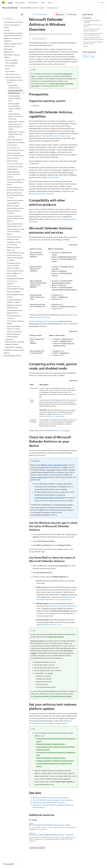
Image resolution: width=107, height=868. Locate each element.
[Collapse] (22, 14)
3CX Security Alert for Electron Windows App (54, 136)
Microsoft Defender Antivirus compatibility (56, 430)
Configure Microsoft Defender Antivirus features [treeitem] (16, 144)
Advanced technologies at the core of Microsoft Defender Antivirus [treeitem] (16, 182)
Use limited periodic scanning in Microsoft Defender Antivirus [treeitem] (16, 232)
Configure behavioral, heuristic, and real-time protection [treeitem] (14, 174)
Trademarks (79, 862)
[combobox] (13, 18)
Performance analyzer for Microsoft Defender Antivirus (53, 696)
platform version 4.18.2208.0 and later (54, 465)
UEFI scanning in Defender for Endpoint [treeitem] (16, 322)
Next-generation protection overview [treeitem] (14, 87)
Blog (26, 862)
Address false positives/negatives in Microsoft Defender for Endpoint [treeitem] (15, 342)
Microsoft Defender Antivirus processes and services (92, 30)
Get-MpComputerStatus (55, 637)
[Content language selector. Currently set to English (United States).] (11, 858)
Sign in (103, 3)
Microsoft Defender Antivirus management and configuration (53, 800)
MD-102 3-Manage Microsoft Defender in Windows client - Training (50, 825)
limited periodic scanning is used (50, 625)
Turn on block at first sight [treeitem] (15, 164)
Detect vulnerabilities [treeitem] (12, 60)
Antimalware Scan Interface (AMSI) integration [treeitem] (15, 168)
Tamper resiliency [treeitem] (10, 71)
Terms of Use (70, 862)
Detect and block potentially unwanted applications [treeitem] (15, 202)
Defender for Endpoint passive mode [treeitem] (13, 249)
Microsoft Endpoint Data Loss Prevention (45, 321)
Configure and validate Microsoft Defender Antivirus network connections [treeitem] (15, 156)
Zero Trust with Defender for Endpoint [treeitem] (12, 26)
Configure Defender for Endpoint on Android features (55, 761)
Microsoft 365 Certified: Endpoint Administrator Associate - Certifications (51, 835)
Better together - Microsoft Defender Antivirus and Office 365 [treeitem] (16, 134)
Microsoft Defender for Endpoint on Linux (51, 758)
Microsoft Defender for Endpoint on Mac (51, 744)
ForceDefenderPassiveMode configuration (49, 498)
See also (86, 46)
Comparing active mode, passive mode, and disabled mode (93, 34)
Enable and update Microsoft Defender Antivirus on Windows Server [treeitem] (15, 107)
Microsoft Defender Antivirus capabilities (92, 21)
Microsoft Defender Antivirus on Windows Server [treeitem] (15, 98)
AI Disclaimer (6, 862)
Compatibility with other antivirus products (93, 26)
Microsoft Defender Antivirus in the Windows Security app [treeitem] (16, 116)
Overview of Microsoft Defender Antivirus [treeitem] (15, 92)
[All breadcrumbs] (31, 14)
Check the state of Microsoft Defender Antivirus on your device (94, 38)
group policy (51, 470)
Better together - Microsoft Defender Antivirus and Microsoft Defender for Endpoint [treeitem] (16, 125)
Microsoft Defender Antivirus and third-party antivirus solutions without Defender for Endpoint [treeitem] (15, 256)
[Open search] (98, 3)
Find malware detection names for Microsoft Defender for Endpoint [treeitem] (14, 266)
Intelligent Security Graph (49, 177)
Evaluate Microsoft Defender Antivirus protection (49, 802)
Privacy (42, 862)
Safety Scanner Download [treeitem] (14, 140)
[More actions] (80, 14)
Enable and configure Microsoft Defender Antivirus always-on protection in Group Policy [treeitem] (15, 209)
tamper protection (37, 477)
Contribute (34, 862)
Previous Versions (17, 862)
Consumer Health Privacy (55, 862)
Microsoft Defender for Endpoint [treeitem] (13, 22)
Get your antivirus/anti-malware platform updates (93, 43)
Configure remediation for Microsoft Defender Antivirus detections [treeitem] (15, 218)
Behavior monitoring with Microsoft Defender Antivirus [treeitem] (15, 189)
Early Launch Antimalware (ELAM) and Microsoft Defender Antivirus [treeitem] (14, 334)
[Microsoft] (4, 3)
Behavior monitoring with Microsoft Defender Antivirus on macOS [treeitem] (15, 195)
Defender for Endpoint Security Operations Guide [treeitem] (13, 45)
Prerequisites (87, 18)
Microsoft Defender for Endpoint (41, 14)
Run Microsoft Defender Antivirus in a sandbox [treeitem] (14, 328)
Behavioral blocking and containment (41, 194)
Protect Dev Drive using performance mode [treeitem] (14, 238)
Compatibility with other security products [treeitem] (14, 243)
